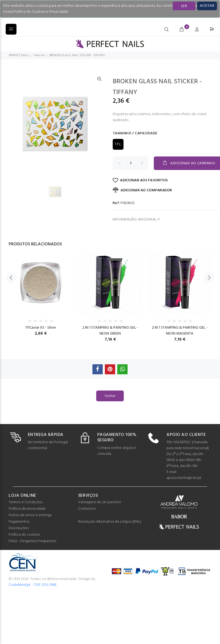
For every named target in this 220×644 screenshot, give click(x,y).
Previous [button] (11, 287)
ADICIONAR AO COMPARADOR (142, 190)
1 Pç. (118, 144)
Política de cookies (24, 535)
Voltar (110, 396)
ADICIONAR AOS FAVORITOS (140, 180)
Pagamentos (19, 522)
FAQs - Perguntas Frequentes (32, 541)
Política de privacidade (27, 509)
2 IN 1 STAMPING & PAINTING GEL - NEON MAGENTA (180, 331)
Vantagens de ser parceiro (100, 502)
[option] (59, 192)
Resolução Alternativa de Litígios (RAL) (110, 522)
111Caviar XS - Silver (41, 328)
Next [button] (209, 287)
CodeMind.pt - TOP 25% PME (33, 585)
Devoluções (19, 528)
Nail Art (40, 55)
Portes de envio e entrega (30, 515)
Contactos (87, 509)
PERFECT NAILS (19, 55)
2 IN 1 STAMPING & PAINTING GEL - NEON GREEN (110, 331)
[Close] (207, 6)
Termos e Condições (26, 502)
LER (184, 6)
